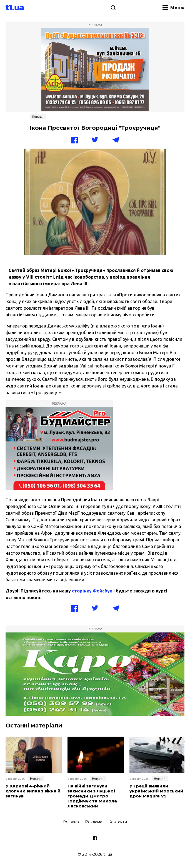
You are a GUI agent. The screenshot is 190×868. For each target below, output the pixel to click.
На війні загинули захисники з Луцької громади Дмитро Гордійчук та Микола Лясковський (92, 796)
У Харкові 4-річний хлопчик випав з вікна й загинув (33, 791)
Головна (71, 822)
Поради (38, 117)
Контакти (118, 822)
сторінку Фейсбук (92, 591)
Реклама (94, 822)
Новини (36, 779)
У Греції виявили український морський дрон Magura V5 (156, 791)
